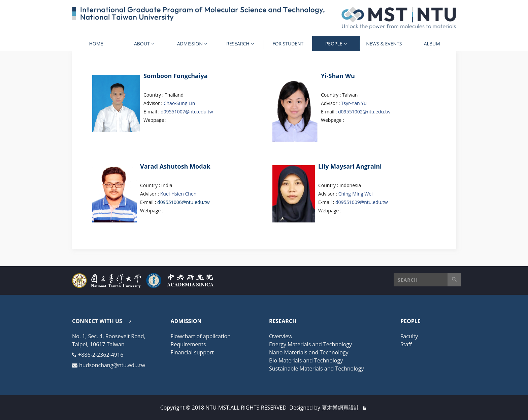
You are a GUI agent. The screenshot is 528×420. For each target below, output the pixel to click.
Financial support (192, 352)
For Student (288, 44)
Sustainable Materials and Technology (317, 369)
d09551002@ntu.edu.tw (364, 112)
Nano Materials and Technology (309, 352)
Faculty (409, 336)
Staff (406, 344)
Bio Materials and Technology (306, 360)
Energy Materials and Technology (310, 344)
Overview (281, 336)
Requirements (188, 344)
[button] (427, 280)
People (334, 44)
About (142, 44)
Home (96, 44)
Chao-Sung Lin (179, 103)
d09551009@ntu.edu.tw (362, 202)
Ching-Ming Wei (356, 194)
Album (432, 44)
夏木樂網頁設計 (340, 408)
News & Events (384, 44)
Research (238, 44)
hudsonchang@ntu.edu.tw (112, 365)
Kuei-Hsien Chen (178, 194)
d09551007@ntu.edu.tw (187, 112)
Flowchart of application (201, 336)
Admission (190, 44)
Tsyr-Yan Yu (354, 103)
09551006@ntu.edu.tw (185, 202)
